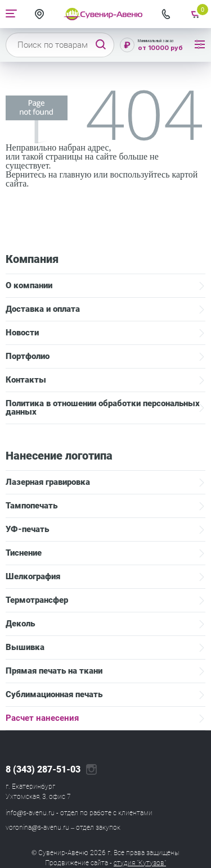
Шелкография (33, 576)
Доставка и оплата (43, 309)
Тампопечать (32, 506)
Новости (22, 333)
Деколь (20, 624)
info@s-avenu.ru (30, 813)
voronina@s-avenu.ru (37, 828)
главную (75, 174)
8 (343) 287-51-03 (43, 770)
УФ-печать (27, 529)
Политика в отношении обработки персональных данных (103, 408)
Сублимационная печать (54, 694)
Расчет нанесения (42, 718)
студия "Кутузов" (140, 863)
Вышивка (25, 647)
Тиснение (24, 553)
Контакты (26, 380)
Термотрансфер (37, 600)
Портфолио (28, 356)
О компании (29, 285)
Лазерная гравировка (48, 482)
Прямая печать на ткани (54, 671)
